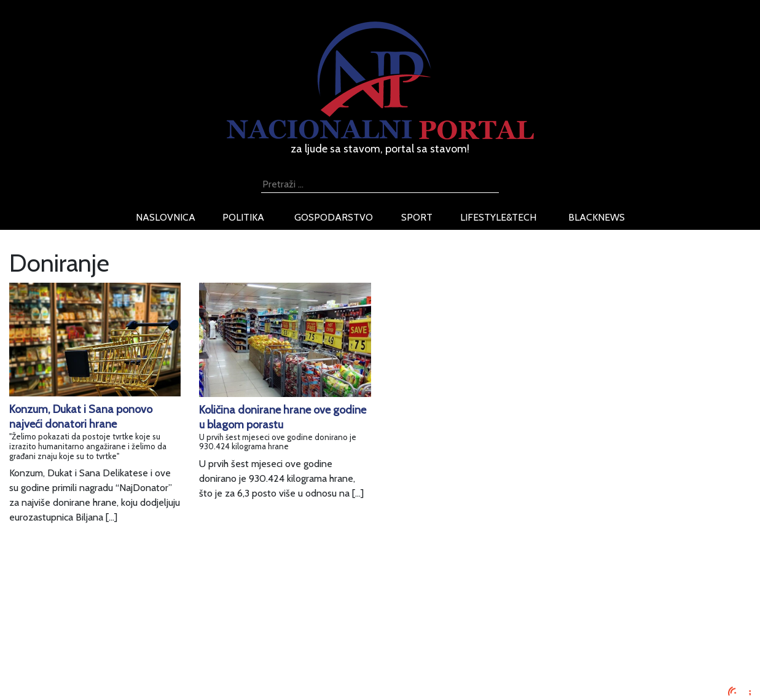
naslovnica (166, 217)
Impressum (127, 604)
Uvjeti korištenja (138, 633)
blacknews (597, 217)
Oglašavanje (130, 619)
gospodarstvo (334, 217)
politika (243, 217)
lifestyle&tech (498, 217)
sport (417, 217)
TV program (129, 678)
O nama (120, 648)
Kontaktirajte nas (139, 663)
